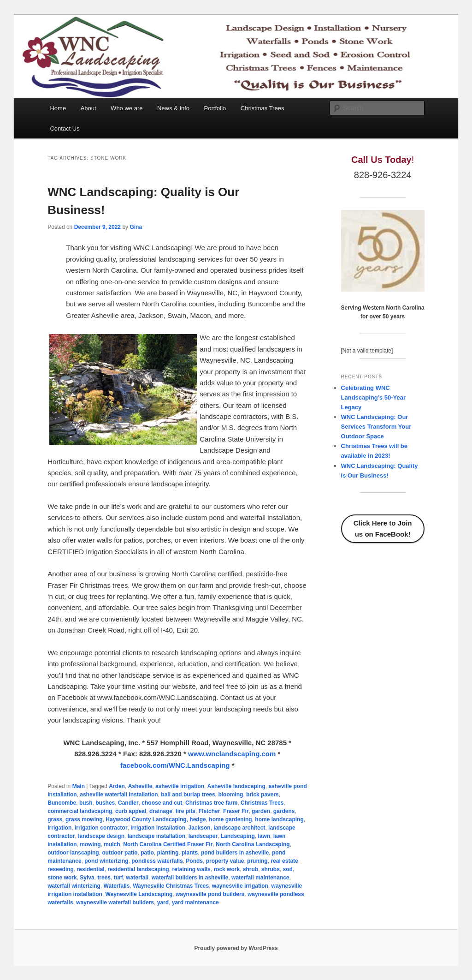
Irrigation (59, 828)
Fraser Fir (236, 811)
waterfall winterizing (74, 886)
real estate (284, 861)
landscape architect (239, 828)
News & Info (173, 108)
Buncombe (62, 803)
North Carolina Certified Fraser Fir (168, 844)
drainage (161, 811)
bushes (105, 803)
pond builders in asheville (235, 853)
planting (168, 853)
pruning (257, 861)
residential (91, 869)
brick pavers (263, 795)
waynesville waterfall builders (115, 902)
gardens (284, 811)
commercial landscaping (80, 811)
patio (147, 853)
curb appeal (131, 811)
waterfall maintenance (260, 878)
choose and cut (162, 803)
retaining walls (191, 869)
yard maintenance (195, 902)
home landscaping (279, 819)
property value (225, 861)
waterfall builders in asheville (190, 878)
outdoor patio (120, 853)
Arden (117, 786)
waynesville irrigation (240, 886)
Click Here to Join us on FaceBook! (383, 529)
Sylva (87, 878)
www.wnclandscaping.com (232, 754)
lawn (264, 836)
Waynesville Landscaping (139, 894)
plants (190, 853)
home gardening (230, 819)
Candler (128, 803)
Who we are (127, 108)
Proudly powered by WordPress (236, 948)
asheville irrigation (180, 786)
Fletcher (209, 811)
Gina (136, 227)
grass (55, 819)
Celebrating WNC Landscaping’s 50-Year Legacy (373, 397)
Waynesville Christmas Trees (171, 886)
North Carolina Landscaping (253, 844)
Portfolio (215, 108)
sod (287, 869)
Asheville (140, 786)
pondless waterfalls (157, 861)
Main (79, 786)
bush (86, 803)
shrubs (271, 869)
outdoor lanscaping (73, 853)
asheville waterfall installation (119, 795)
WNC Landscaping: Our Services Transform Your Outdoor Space (376, 427)
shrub (251, 869)
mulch (112, 844)
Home (58, 108)
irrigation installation (158, 828)
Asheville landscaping (236, 786)
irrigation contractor (101, 828)
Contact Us (65, 128)
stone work (62, 878)
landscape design (101, 836)
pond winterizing (106, 861)
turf (118, 878)
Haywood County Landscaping (146, 819)
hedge (198, 819)
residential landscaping (138, 869)
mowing (90, 844)
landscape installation (156, 836)
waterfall (137, 878)
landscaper (203, 836)
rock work (227, 869)
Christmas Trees (263, 108)
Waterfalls (117, 886)
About (88, 108)
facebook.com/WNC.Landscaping (175, 765)
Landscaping (238, 836)
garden (261, 811)
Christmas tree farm (211, 803)
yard (163, 902)
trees (104, 878)
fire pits (186, 811)
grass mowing (84, 819)
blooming (230, 795)
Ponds (194, 861)
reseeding (61, 869)
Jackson (200, 828)
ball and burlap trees (188, 795)
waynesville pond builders (210, 894)
